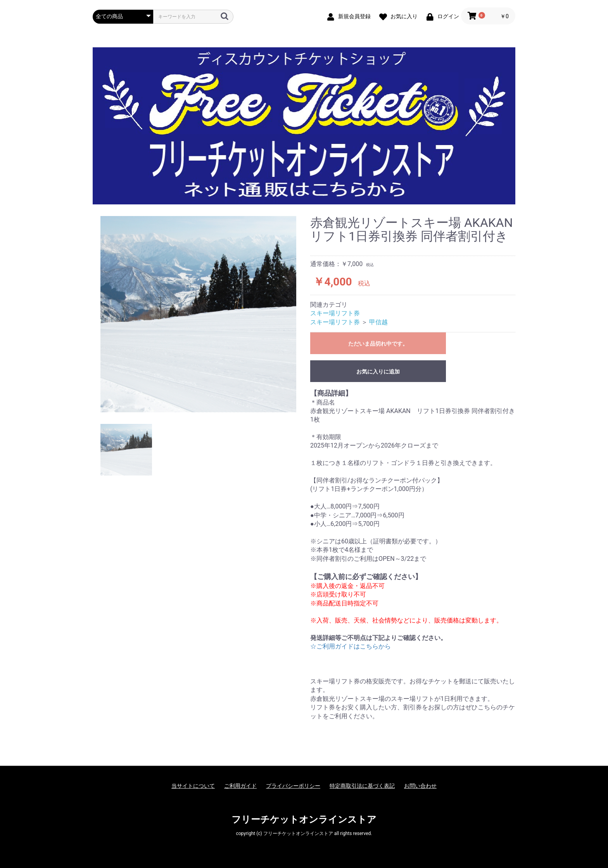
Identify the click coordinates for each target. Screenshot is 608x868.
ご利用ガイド (240, 786)
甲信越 (378, 322)
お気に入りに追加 (378, 372)
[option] (198, 314)
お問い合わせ (420, 786)
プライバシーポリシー (293, 786)
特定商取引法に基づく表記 (362, 786)
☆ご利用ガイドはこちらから (351, 646)
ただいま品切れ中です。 (378, 344)
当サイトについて (193, 786)
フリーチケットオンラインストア (304, 820)
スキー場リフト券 (335, 313)
